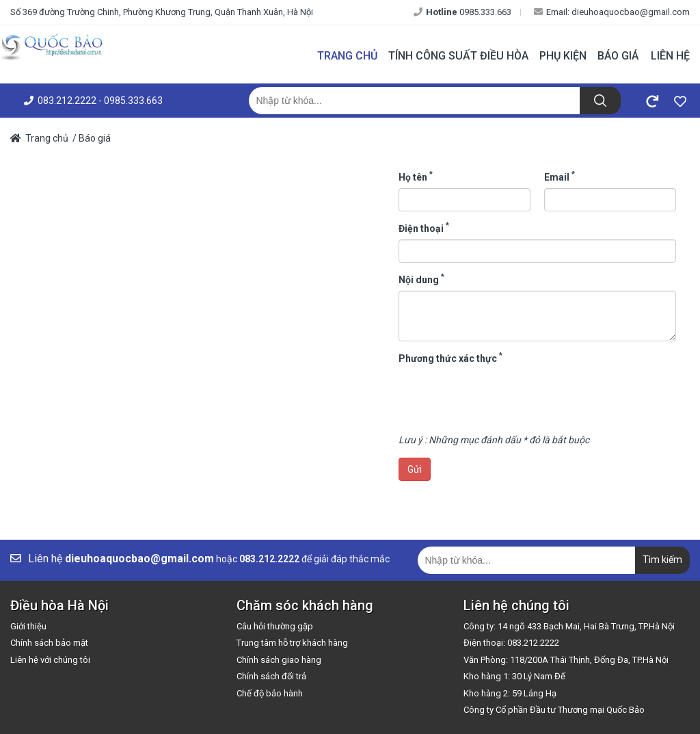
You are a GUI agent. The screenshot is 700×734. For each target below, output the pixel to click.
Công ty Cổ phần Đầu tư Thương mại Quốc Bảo (554, 710)
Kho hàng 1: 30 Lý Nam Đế (514, 676)
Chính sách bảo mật (49, 643)
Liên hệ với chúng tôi (50, 660)
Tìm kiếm (662, 560)
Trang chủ (347, 56)
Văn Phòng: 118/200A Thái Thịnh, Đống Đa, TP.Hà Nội (566, 660)
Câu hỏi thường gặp (275, 626)
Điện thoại (424, 228)
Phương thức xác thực (450, 358)
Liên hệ (670, 56)
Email (560, 176)
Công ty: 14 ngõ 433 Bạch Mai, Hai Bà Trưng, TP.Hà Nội (569, 626)
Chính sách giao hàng (279, 660)
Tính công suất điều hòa (458, 56)
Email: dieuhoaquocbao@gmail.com (612, 12)
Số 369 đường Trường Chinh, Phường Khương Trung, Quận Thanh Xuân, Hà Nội (162, 12)
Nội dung (421, 279)
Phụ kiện (563, 56)
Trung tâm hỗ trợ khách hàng (292, 643)
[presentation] (502, 396)
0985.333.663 (462, 12)
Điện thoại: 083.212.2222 (511, 643)
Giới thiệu (28, 626)
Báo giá (618, 56)
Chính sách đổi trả (271, 676)
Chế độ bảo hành (270, 693)
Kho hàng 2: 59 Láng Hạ (510, 693)
